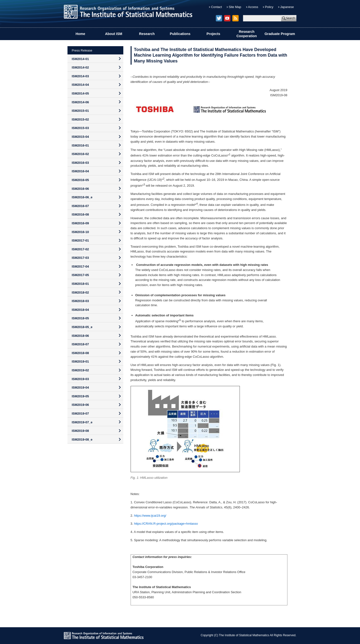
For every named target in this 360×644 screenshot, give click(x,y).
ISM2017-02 (80, 249)
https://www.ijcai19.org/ (150, 516)
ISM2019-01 (80, 361)
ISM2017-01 (80, 240)
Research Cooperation (247, 34)
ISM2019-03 (80, 379)
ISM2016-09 (80, 223)
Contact (216, 7)
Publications (180, 34)
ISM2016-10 (80, 232)
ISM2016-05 (80, 180)
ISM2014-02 (80, 67)
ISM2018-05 (80, 318)
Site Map (235, 7)
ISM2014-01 (80, 59)
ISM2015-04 (80, 137)
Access (253, 7)
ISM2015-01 (80, 111)
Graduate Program (280, 34)
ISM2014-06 (80, 102)
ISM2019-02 (80, 370)
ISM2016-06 (80, 189)
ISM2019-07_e (82, 422)
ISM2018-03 (80, 301)
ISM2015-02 (80, 119)
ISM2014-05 (80, 93)
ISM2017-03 (80, 258)
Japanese (287, 7)
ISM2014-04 (80, 85)
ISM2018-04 (80, 310)
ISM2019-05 (80, 396)
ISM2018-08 (80, 353)
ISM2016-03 (80, 163)
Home (80, 34)
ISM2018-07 (80, 344)
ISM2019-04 (80, 387)
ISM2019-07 (80, 413)
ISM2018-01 (80, 284)
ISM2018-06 (80, 336)
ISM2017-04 (80, 266)
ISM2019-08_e (82, 439)
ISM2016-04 (80, 171)
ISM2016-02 (80, 154)
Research (147, 34)
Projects (213, 34)
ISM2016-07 (80, 206)
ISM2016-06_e (82, 197)
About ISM (114, 34)
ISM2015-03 (80, 128)
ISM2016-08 (80, 214)
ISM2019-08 (80, 431)
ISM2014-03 (80, 76)
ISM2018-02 (80, 292)
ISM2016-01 (80, 145)
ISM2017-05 (80, 275)
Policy (269, 7)
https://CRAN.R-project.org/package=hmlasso (166, 524)
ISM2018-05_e (82, 327)
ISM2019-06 (80, 405)
